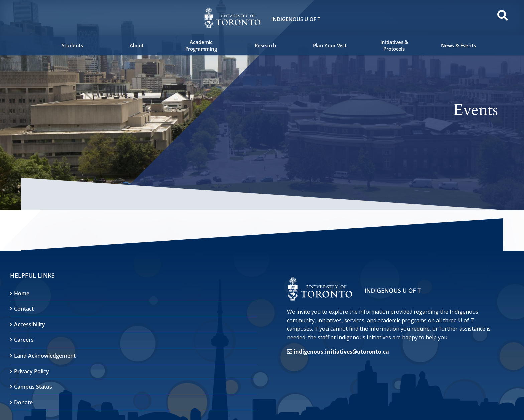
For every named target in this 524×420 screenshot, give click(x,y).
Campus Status (33, 387)
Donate (23, 402)
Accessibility (30, 324)
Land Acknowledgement (45, 356)
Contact (24, 309)
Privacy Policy (32, 371)
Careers (24, 340)
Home (22, 293)
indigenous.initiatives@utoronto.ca (341, 352)
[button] (23, 17)
